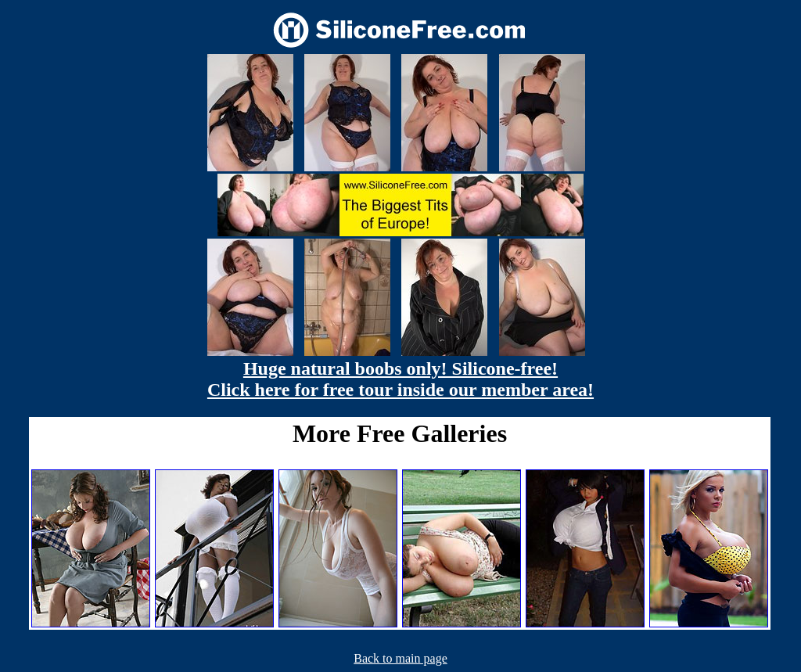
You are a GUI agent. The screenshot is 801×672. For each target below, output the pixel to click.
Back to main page (400, 658)
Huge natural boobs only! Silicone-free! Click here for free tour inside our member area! (400, 379)
